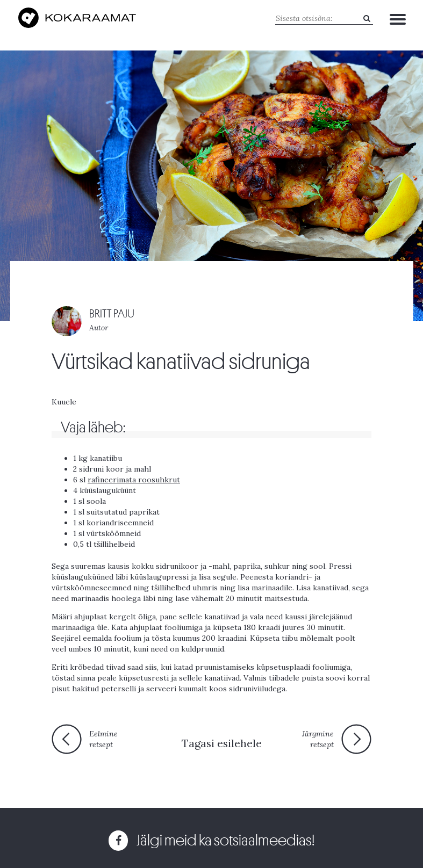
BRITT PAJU (112, 314)
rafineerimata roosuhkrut (134, 480)
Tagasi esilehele (222, 743)
